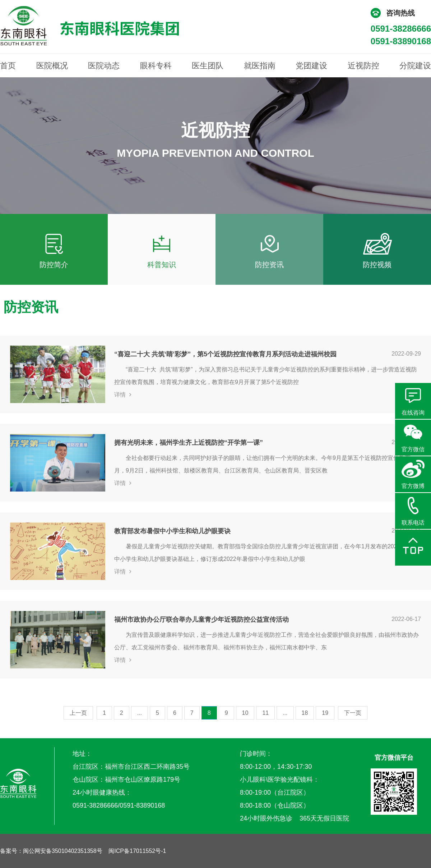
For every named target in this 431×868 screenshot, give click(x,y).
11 (265, 713)
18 (305, 713)
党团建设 (311, 66)
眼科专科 (156, 66)
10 (245, 713)
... (140, 713)
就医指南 (260, 66)
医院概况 (52, 66)
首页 (8, 66)
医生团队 (208, 66)
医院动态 (104, 66)
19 (325, 713)
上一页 (78, 713)
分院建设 (415, 66)
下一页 (353, 713)
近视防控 (363, 66)
